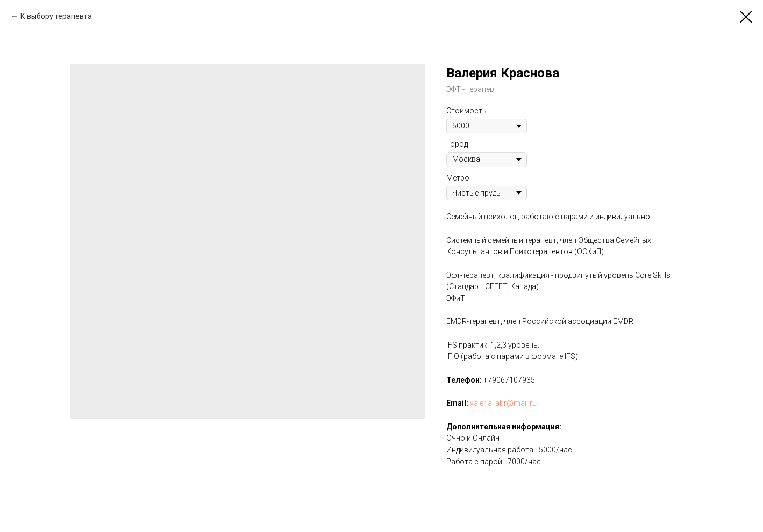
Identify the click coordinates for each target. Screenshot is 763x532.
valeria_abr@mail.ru (503, 403)
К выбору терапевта (56, 16)
